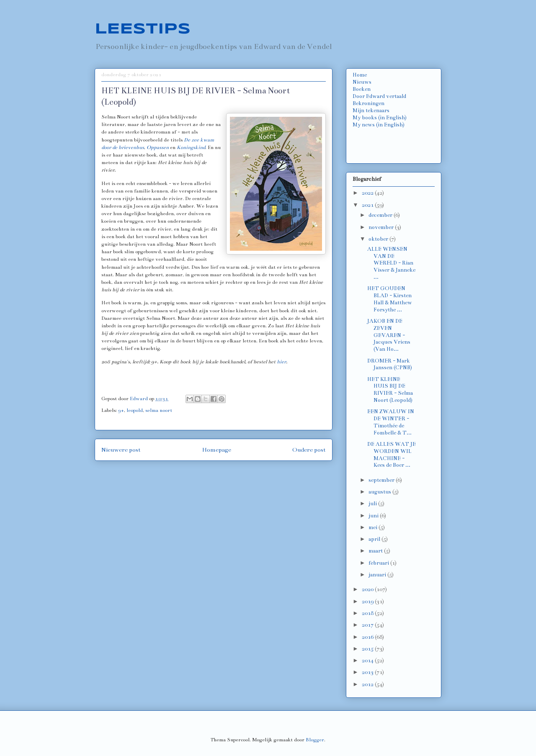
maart (376, 551)
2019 (368, 602)
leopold (135, 410)
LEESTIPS (143, 29)
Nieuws (362, 82)
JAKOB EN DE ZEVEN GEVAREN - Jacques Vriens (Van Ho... (389, 335)
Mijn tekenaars (371, 111)
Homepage (217, 450)
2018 (368, 613)
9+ (121, 410)
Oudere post (309, 450)
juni (374, 516)
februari (379, 563)
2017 (368, 625)
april (375, 539)
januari (378, 575)
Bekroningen (368, 103)
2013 (368, 672)
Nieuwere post (121, 450)
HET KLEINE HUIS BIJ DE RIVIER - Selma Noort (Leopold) (390, 390)
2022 (368, 193)
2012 (368, 684)
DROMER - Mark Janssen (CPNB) (390, 364)
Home (360, 75)
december (381, 215)
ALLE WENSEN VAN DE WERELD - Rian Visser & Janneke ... (391, 263)
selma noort (159, 410)
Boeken (362, 89)
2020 (368, 589)
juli (373, 504)
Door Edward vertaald (379, 96)
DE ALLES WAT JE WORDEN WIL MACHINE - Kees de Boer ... (392, 455)
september (382, 480)
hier (281, 362)
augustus (380, 492)
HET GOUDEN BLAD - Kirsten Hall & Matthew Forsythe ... (390, 299)
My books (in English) (380, 118)
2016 (368, 637)
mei (374, 527)
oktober (379, 239)
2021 (368, 205)
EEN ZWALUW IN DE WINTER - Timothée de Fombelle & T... (391, 422)
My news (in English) (379, 125)
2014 (368, 661)
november (382, 227)
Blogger (315, 740)
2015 (368, 649)
